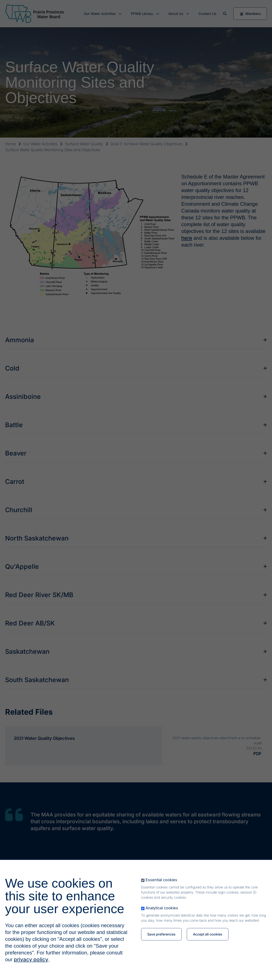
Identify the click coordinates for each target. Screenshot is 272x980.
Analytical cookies (162, 908)
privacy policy (31, 959)
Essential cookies (161, 880)
